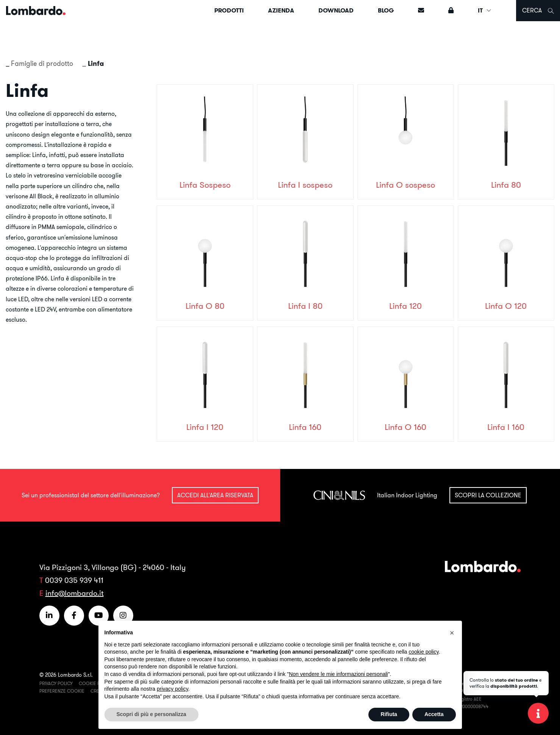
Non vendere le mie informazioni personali (338, 674)
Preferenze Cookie (62, 691)
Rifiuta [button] (389, 714)
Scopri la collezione (488, 495)
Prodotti (229, 10)
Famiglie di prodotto (42, 63)
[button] (452, 633)
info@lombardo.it (75, 593)
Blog (386, 10)
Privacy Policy (56, 683)
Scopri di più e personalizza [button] (151, 714)
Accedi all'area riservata (215, 495)
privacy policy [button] (172, 689)
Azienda (281, 10)
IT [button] (485, 10)
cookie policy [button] (424, 652)
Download (336, 10)
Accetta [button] (434, 714)
